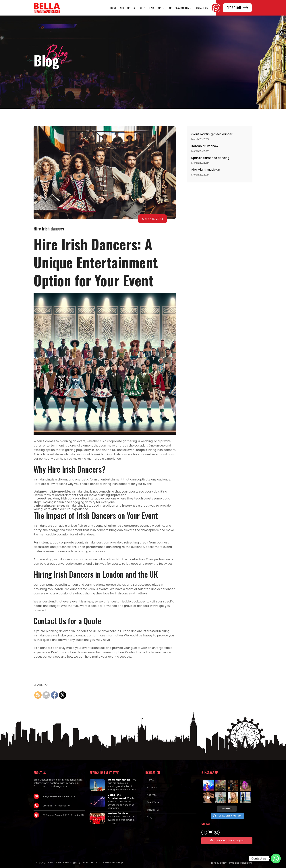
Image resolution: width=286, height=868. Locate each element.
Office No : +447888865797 (56, 806)
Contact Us (201, 8)
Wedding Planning (119, 780)
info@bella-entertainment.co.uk (59, 796)
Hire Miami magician (206, 170)
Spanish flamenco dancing (210, 158)
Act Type (139, 8)
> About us (151, 787)
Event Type (156, 8)
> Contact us (152, 810)
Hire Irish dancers (49, 228)
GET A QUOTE (237, 8)
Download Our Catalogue (227, 840)
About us (125, 8)
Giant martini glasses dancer (212, 134)
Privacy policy (219, 863)
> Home (149, 780)
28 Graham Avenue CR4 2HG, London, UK (63, 815)
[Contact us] (276, 859)
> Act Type (151, 795)
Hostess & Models (178, 8)
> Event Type (152, 802)
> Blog (149, 817)
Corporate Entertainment (117, 797)
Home (113, 8)
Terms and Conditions (240, 863)
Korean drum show (205, 146)
